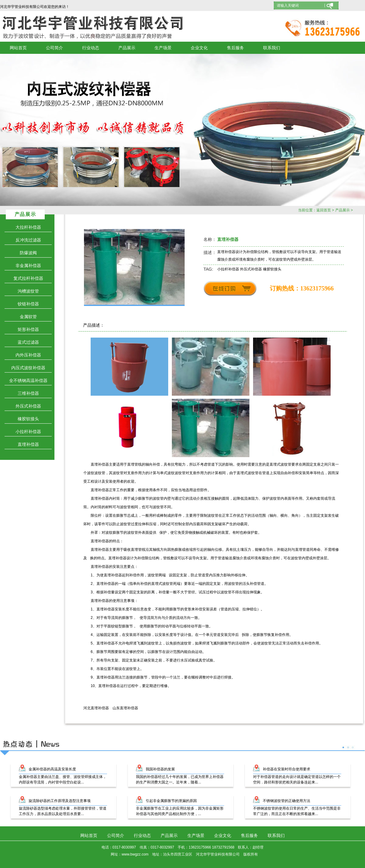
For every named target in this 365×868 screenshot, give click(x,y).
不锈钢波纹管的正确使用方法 (287, 801)
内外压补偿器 (28, 355)
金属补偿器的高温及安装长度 (52, 769)
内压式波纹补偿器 (28, 368)
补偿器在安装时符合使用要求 (287, 769)
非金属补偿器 (28, 266)
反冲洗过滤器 (28, 240)
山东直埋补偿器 (125, 708)
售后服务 (235, 48)
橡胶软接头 (28, 419)
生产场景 (163, 48)
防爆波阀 (28, 253)
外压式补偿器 (28, 406)
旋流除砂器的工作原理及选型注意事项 (60, 801)
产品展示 (127, 48)
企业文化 (199, 48)
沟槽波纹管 (28, 291)
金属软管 (28, 317)
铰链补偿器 (28, 304)
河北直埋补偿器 (96, 708)
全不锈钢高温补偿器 (28, 380)
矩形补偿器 (28, 329)
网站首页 (18, 48)
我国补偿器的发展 (160, 769)
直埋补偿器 (28, 444)
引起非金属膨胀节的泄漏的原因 (171, 801)
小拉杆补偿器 (28, 432)
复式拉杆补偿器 (28, 278)
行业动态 (91, 48)
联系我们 (272, 48)
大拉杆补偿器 (28, 227)
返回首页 (324, 210)
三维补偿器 (28, 393)
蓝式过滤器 (28, 342)
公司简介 (54, 48)
